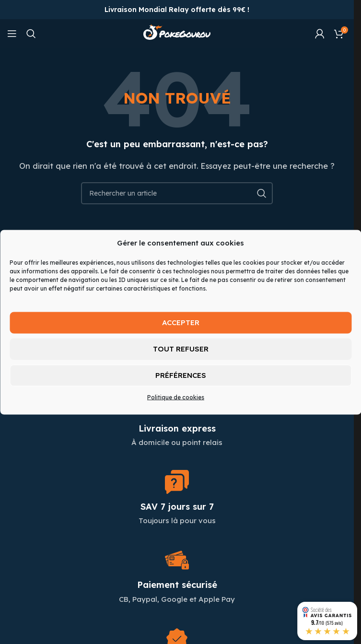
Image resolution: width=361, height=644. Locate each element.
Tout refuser (181, 349)
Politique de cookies (176, 397)
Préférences (181, 375)
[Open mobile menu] (12, 34)
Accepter (181, 322)
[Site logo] (177, 33)
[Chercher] (31, 34)
